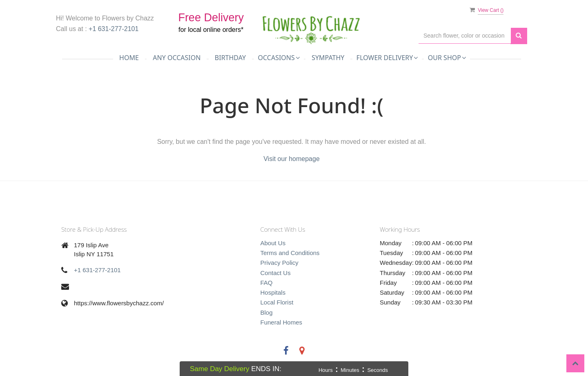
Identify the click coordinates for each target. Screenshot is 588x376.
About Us (273, 243)
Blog (267, 312)
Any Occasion (177, 58)
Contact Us (276, 273)
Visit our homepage (292, 159)
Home (129, 58)
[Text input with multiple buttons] (465, 36)
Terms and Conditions (290, 253)
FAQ (267, 283)
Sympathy (328, 58)
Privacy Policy (280, 263)
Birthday (230, 58)
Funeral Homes (282, 322)
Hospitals (273, 292)
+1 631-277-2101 (114, 29)
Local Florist (277, 302)
